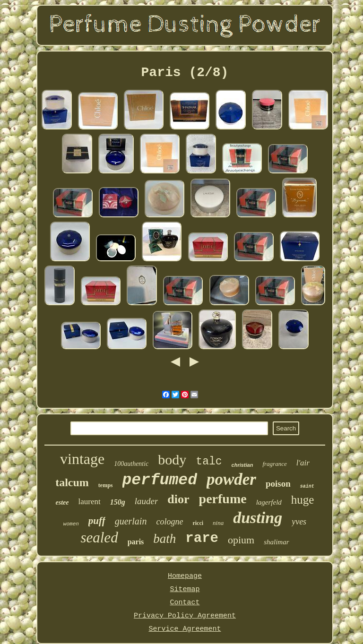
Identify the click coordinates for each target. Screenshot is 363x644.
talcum (72, 482)
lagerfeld (269, 502)
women (71, 524)
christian (242, 465)
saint (307, 486)
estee (62, 502)
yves (299, 522)
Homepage (185, 576)
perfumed (160, 480)
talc (209, 462)
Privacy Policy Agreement (185, 616)
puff (97, 521)
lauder (147, 501)
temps (106, 485)
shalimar (276, 542)
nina (218, 523)
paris (136, 542)
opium (241, 540)
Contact (185, 603)
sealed (99, 537)
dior (178, 499)
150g (118, 502)
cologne (169, 522)
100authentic (131, 464)
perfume (223, 499)
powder (231, 479)
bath (164, 539)
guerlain (131, 521)
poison (278, 484)
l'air (303, 463)
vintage (82, 459)
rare (202, 538)
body (172, 459)
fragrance (274, 464)
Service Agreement (185, 629)
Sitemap (185, 589)
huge (303, 500)
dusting (258, 518)
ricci (198, 523)
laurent (90, 502)
